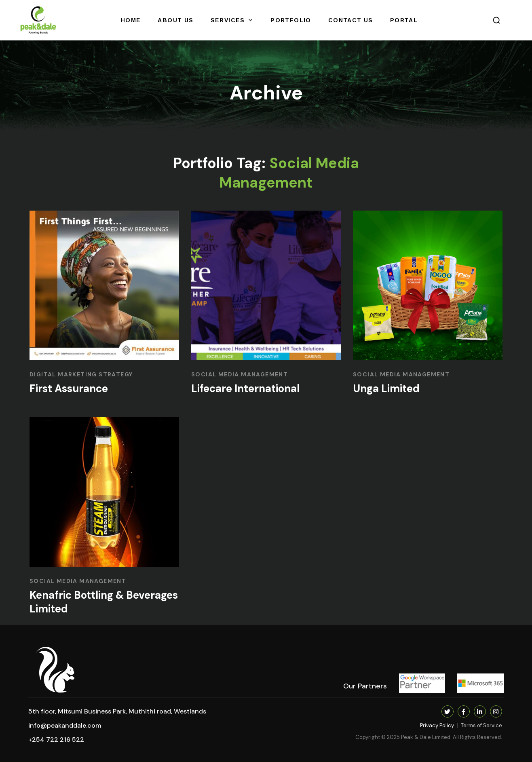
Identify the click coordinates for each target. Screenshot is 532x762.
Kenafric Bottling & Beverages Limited (104, 602)
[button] (496, 20)
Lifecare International (245, 388)
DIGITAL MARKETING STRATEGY (81, 374)
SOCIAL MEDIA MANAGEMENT (240, 374)
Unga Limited (386, 388)
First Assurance (69, 388)
